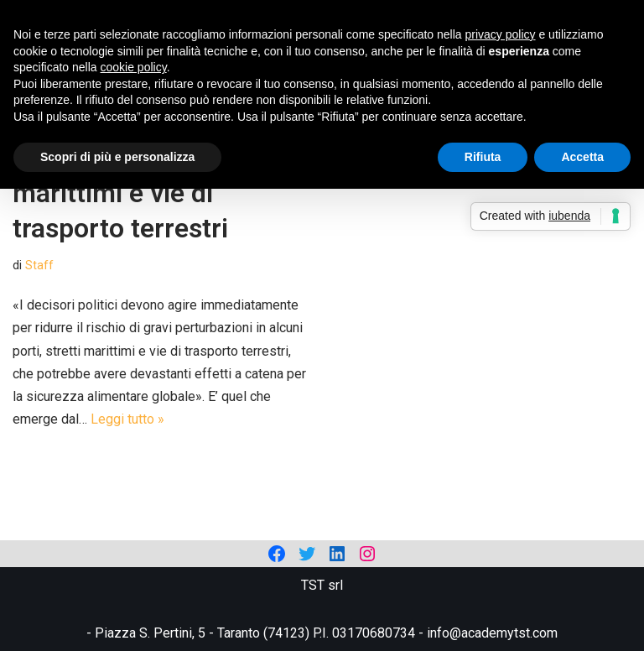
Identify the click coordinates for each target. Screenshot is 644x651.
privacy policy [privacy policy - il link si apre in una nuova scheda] (501, 34)
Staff (39, 266)
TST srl (322, 585)
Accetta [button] (582, 157)
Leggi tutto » (127, 419)
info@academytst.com (492, 633)
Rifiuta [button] (483, 157)
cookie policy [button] (134, 67)
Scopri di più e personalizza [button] (117, 157)
